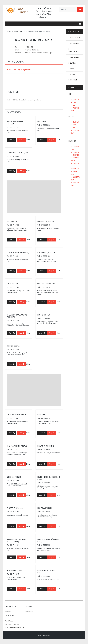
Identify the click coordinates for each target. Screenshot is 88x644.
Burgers (72, 63)
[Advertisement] (34, 197)
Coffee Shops (74, 43)
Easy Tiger (42, 122)
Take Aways (74, 57)
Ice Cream (73, 80)
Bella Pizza (12, 221)
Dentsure (41, 415)
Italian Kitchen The (46, 446)
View (12, 140)
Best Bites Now (44, 315)
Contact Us (29, 612)
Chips (16, 31)
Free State (76, 152)
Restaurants (74, 38)
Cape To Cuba (12, 284)
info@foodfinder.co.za (16, 627)
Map (21, 140)
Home (9, 31)
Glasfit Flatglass (15, 508)
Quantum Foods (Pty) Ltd (18, 153)
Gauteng (75, 155)
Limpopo (75, 163)
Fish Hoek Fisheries (46, 221)
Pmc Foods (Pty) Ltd (46, 253)
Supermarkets (74, 51)
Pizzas (23, 31)
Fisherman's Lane (45, 508)
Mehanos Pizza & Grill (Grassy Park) (16, 540)
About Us (8, 612)
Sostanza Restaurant (47, 284)
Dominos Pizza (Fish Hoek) (18, 253)
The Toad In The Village (17, 446)
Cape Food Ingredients (17, 415)
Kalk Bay (75, 100)
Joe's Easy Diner (14, 477)
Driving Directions (25, 70)
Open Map (12, 70)
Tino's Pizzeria (13, 346)
